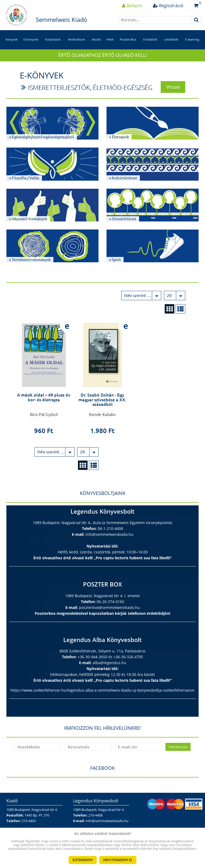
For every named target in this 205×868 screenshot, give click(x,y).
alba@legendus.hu (109, 663)
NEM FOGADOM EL (118, 860)
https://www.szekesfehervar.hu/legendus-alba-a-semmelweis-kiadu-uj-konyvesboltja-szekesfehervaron (102, 690)
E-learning (192, 39)
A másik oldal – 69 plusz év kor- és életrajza (44, 397)
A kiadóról (150, 39)
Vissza (173, 87)
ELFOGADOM (83, 860)
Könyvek (12, 39)
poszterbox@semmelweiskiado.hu (109, 607)
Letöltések (171, 39)
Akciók (96, 39)
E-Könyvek (31, 39)
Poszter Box (128, 39)
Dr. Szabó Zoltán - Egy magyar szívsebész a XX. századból (102, 400)
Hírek (110, 39)
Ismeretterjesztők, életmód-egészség (90, 88)
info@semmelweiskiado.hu (109, 534)
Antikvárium (76, 39)
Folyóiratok (53, 39)
